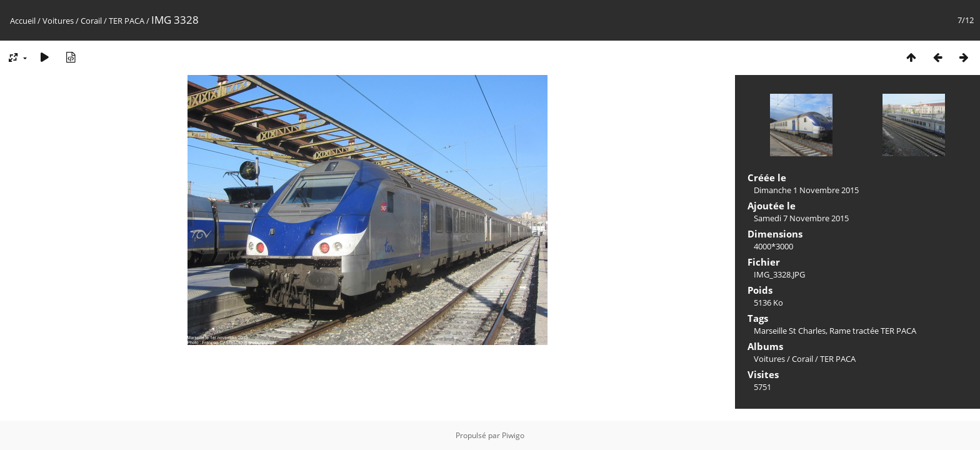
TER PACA (127, 21)
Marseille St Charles (790, 331)
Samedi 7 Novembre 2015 (801, 218)
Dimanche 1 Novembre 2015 (806, 190)
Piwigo (513, 435)
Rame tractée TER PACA (873, 331)
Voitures (58, 21)
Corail (91, 21)
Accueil (23, 21)
